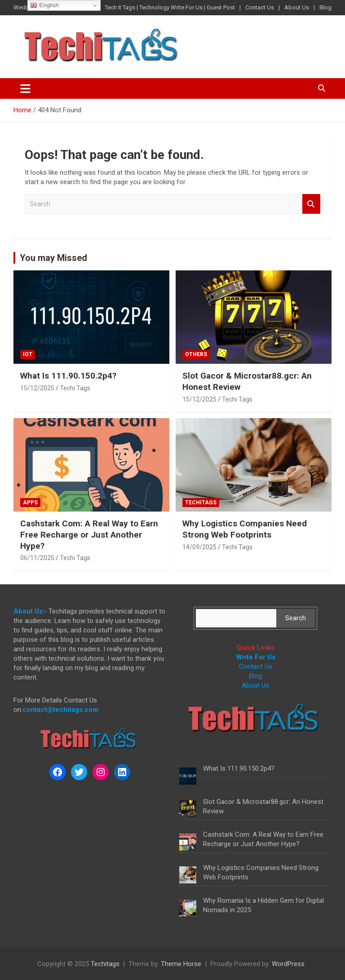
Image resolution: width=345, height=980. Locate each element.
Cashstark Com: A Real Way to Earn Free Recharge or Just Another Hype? (89, 534)
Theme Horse (181, 964)
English (44, 5)
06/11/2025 (37, 558)
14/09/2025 (199, 547)
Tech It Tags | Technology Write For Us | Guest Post (170, 7)
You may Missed (53, 258)
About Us (297, 7)
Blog (325, 7)
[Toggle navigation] (25, 88)
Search (311, 204)
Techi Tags (75, 388)
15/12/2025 (37, 388)
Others (196, 354)
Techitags (201, 503)
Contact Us (260, 7)
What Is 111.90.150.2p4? (68, 376)
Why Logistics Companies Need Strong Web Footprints (245, 529)
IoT (28, 354)
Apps (30, 503)
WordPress (288, 964)
